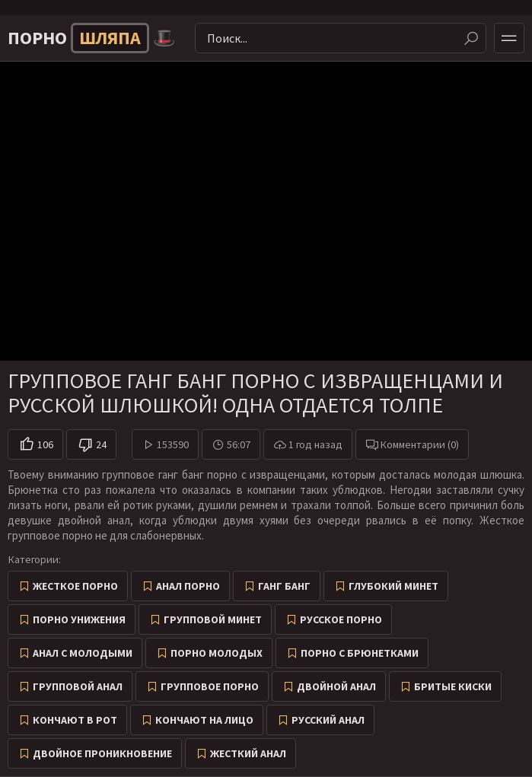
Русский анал (328, 720)
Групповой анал (78, 686)
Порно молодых (217, 653)
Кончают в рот (75, 720)
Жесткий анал (248, 753)
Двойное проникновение (102, 753)
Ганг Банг (284, 586)
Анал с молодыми (83, 653)
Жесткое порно (75, 586)
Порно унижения (79, 619)
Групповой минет (213, 619)
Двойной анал (336, 686)
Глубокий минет (393, 586)
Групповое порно (210, 686)
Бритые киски (453, 686)
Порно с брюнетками (360, 653)
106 (45, 444)
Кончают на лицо (204, 720)
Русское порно (341, 619)
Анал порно (188, 586)
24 (101, 444)
